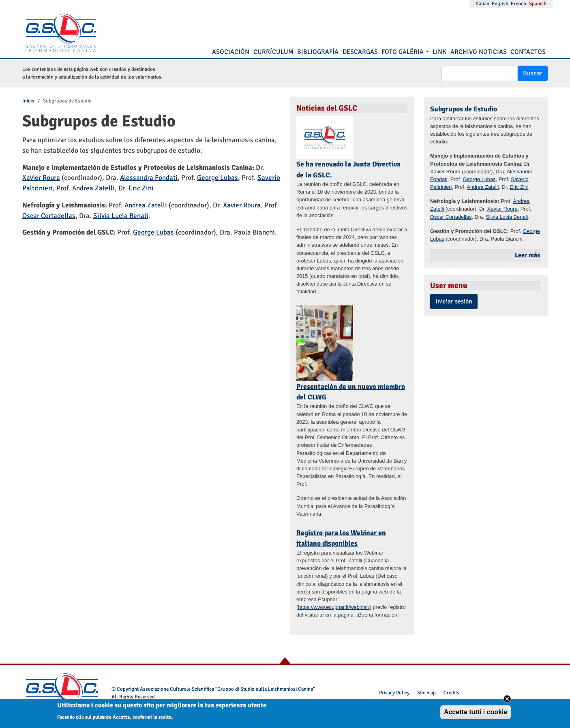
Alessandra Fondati (149, 178)
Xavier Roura (41, 178)
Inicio (28, 101)
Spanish (538, 4)
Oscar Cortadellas (49, 216)
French (519, 4)
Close (507, 700)
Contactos (528, 52)
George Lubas (217, 178)
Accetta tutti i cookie (476, 714)
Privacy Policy (394, 693)
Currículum (273, 52)
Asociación (231, 52)
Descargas (360, 52)
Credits (451, 693)
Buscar (533, 73)
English (500, 4)
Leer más (527, 255)
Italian (482, 4)
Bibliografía (318, 52)
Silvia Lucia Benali (121, 216)
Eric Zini (141, 188)
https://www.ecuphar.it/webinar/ (334, 607)
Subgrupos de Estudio (464, 109)
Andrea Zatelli (93, 188)
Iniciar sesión (454, 301)
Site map (426, 693)
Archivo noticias (479, 52)
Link (439, 52)
